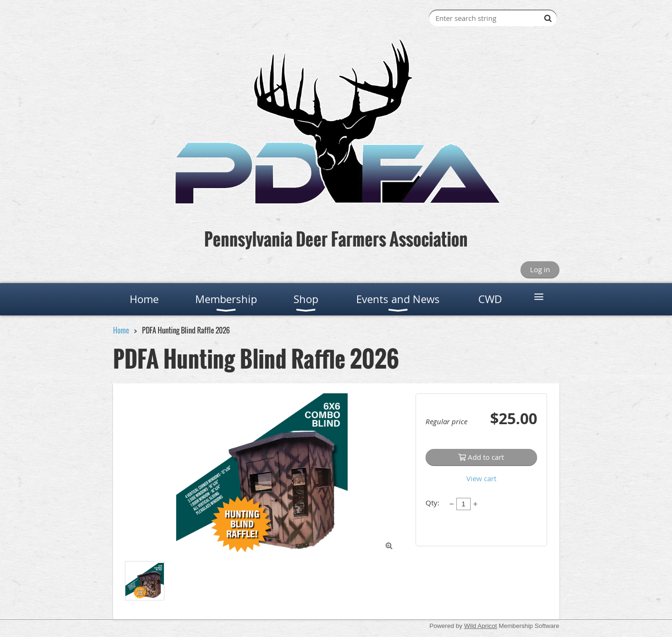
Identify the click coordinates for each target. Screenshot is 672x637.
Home (121, 330)
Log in (540, 269)
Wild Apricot (480, 626)
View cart (481, 478)
